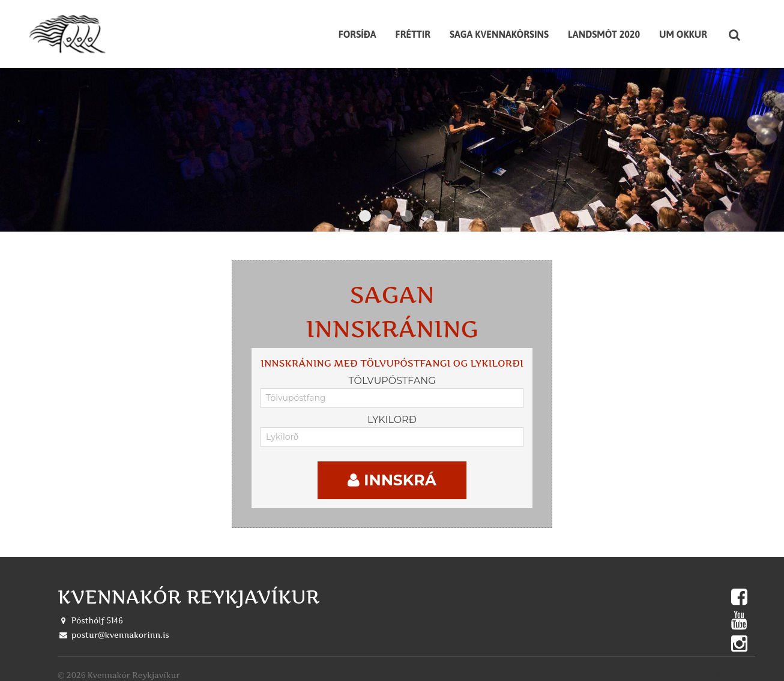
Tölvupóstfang (392, 373)
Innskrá (392, 472)
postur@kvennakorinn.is (120, 627)
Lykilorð (392, 412)
